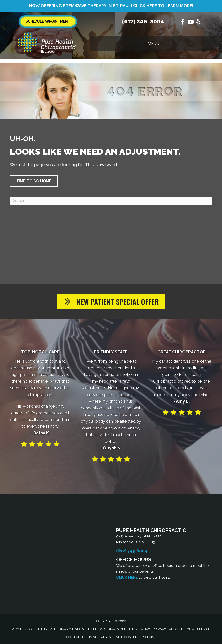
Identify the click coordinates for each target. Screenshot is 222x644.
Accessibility (36, 629)
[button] (34, 181)
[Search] (111, 201)
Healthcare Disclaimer (107, 629)
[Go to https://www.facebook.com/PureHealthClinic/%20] (183, 23)
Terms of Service (195, 629)
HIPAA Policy (140, 629)
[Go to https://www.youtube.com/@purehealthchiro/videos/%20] (190, 23)
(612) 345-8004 (143, 22)
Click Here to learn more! (163, 6)
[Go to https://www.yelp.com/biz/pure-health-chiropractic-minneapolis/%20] (198, 23)
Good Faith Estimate (81, 637)
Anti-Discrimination (67, 629)
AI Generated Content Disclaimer (130, 637)
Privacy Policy (165, 629)
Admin (17, 629)
